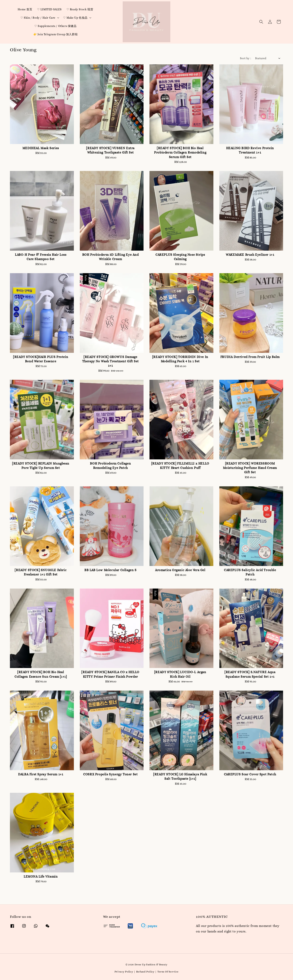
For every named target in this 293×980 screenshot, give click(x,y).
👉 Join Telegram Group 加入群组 (56, 34)
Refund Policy (145, 972)
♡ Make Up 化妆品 (75, 18)
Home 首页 (25, 9)
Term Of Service (168, 972)
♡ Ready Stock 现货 (80, 9)
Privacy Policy (124, 972)
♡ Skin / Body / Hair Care (38, 18)
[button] (261, 22)
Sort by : (246, 58)
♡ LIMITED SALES (49, 9)
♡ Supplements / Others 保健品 (55, 26)
